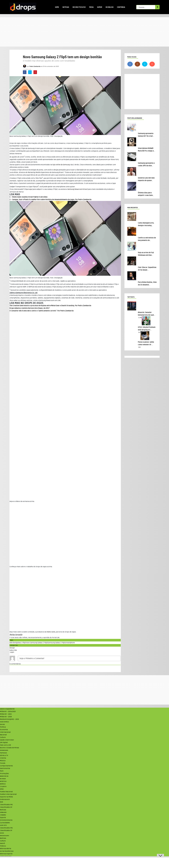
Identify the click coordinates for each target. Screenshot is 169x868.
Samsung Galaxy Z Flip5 (56, 643)
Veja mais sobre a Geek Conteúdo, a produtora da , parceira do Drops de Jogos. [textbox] (43, 632)
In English (110, 7)
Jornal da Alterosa (7, 851)
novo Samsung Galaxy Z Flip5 (37, 643)
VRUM (1, 802)
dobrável (13, 643)
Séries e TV (4, 755)
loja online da (61, 165)
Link (59, 300)
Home (57, 7)
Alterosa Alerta (6, 849)
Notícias (66, 7)
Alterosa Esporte (6, 854)
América (3, 781)
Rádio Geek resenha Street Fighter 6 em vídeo (30, 197)
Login (12, 652)
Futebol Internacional (8, 794)
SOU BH (2, 833)
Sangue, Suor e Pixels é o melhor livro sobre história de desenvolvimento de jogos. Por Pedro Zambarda (52, 200)
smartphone (70, 643)
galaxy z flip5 (21, 643)
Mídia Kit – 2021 (6, 714)
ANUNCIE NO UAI (4, 776)
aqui (31, 189)
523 (139, 332)
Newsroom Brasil (77, 189)
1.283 (140, 318)
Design (12, 648)
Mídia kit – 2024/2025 (8, 711)
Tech (2, 771)
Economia (4, 730)
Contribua (121, 7)
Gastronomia (5, 768)
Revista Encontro (5, 836)
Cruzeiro (3, 786)
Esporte (3, 818)
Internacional (5, 732)
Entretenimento (4, 750)
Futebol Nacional (6, 792)
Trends (3, 763)
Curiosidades (5, 823)
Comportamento (6, 766)
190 (139, 347)
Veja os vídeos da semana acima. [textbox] (22, 501)
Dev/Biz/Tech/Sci (79, 7)
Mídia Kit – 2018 (6, 717)
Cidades (3, 815)
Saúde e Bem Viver (7, 740)
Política (3, 727)
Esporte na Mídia (6, 797)
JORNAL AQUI (3, 812)
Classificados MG (6, 805)
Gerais (2, 724)
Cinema (3, 758)
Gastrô (2, 843)
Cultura (3, 737)
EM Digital (4, 742)
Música (3, 761)
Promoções (4, 774)
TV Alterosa (3, 846)
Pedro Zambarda (35, 66)
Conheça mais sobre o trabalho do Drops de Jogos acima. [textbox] (31, 567)
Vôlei (2, 789)
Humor (100, 7)
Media (91, 7)
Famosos (3, 753)
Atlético (3, 784)
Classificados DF (6, 807)
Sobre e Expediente (7, 709)
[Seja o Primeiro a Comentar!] (69, 658)
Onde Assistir (5, 799)
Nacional (3, 735)
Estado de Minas (4, 722)
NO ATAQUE (3, 779)
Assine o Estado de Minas (10, 748)
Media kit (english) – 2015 (9, 719)
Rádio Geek (51, 632)
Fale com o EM (5, 745)
